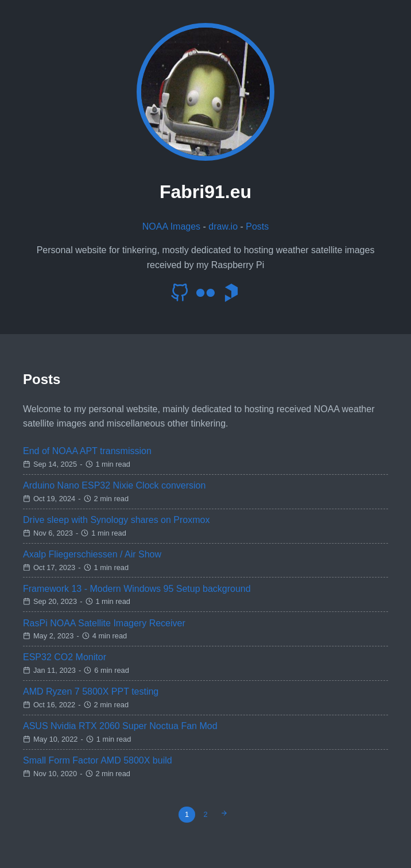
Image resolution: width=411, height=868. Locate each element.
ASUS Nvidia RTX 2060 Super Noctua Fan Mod (120, 726)
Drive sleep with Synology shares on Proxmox (116, 520)
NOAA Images (171, 226)
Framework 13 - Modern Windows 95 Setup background (137, 589)
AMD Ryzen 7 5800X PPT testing (91, 691)
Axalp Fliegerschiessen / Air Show (92, 554)
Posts (257, 226)
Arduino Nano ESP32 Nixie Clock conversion (114, 485)
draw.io (223, 226)
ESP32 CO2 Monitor (65, 657)
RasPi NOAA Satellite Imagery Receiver (104, 623)
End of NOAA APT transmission (87, 451)
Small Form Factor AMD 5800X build (98, 760)
